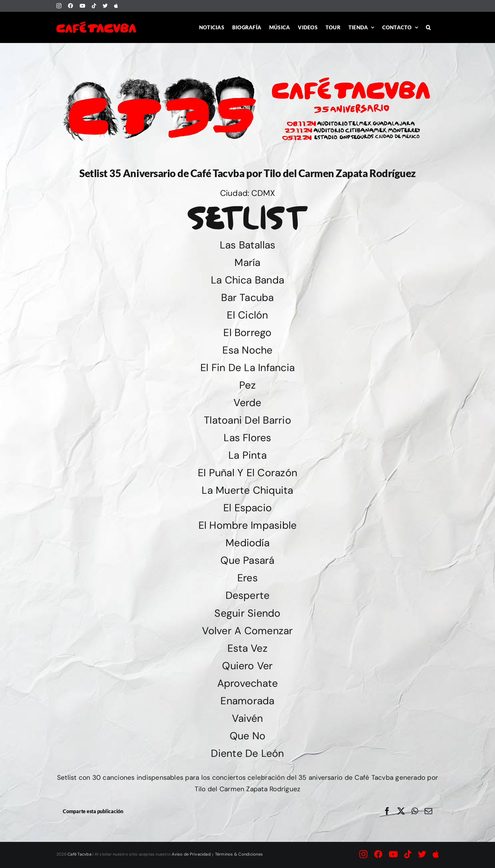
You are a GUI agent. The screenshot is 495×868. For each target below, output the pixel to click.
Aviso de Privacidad (191, 854)
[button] (428, 27)
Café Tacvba (79, 854)
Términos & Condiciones (239, 854)
